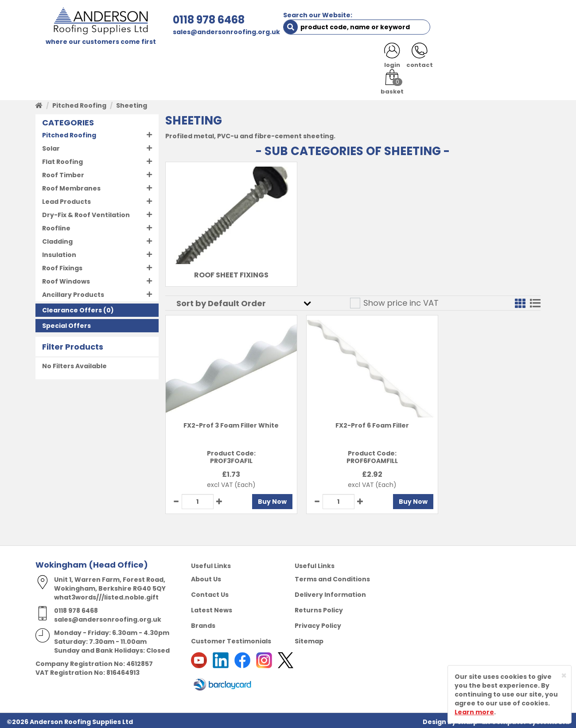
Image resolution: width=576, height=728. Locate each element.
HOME (52, 58)
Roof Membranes (71, 186)
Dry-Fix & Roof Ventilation (86, 212)
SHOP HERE (92, 58)
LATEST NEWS (462, 58)
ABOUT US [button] (142, 58)
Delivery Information (330, 592)
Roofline (56, 226)
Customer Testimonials (231, 638)
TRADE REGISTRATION (209, 58)
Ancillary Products (73, 292)
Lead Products (66, 199)
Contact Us (210, 592)
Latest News (212, 607)
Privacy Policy (318, 623)
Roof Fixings (62, 265)
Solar (51, 146)
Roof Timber (63, 172)
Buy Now (259, 499)
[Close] (564, 675)
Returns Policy (319, 607)
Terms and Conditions (332, 576)
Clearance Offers (72, 308)
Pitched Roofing (79, 103)
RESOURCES (351, 58)
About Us (206, 576)
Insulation (59, 252)
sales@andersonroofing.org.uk (207, 32)
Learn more (474, 712)
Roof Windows (66, 279)
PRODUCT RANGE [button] (288, 58)
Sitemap (309, 638)
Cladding (57, 239)
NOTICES (512, 58)
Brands (203, 623)
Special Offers (66, 323)
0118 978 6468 (189, 20)
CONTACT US (405, 58)
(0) (78, 308)
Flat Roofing (62, 159)
